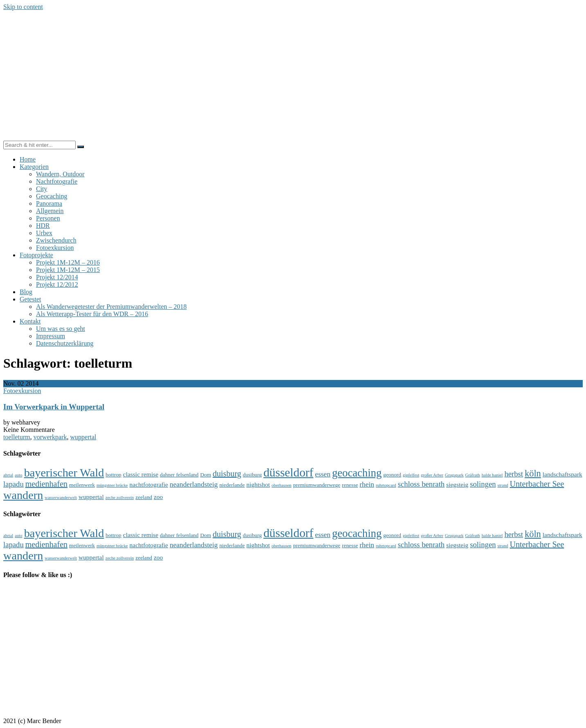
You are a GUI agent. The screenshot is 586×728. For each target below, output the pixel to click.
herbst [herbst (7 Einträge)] (514, 474)
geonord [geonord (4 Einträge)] (392, 475)
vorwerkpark (50, 437)
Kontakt (30, 321)
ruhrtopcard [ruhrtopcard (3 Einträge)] (386, 485)
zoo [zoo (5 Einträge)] (158, 497)
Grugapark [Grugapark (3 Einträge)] (454, 475)
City (42, 189)
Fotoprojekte (36, 255)
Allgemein (50, 211)
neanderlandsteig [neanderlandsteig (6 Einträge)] (194, 484)
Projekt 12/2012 (57, 284)
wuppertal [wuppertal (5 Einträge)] (91, 497)
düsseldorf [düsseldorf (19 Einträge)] (288, 472)
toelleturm (17, 437)
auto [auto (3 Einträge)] (18, 475)
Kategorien (34, 167)
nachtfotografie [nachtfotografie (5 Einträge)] (149, 484)
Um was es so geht (61, 329)
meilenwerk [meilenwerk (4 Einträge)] (82, 485)
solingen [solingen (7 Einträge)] (483, 484)
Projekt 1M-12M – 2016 (68, 262)
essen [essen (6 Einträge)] (323, 474)
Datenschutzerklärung (65, 343)
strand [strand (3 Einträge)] (503, 485)
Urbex (44, 233)
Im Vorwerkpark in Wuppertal (54, 407)
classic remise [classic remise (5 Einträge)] (141, 474)
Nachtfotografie (57, 181)
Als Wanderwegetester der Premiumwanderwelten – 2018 (111, 307)
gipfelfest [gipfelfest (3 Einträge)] (411, 475)
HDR (43, 226)
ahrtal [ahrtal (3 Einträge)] (8, 475)
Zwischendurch (56, 240)
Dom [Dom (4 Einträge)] (205, 475)
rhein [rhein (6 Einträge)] (367, 484)
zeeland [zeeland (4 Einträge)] (144, 497)
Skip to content (23, 7)
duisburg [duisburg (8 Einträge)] (227, 474)
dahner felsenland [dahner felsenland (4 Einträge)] (179, 475)
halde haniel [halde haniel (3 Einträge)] (492, 475)
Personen (48, 218)
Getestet (30, 299)
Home (28, 159)
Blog (26, 292)
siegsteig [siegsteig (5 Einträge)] (457, 484)
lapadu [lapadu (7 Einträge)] (13, 484)
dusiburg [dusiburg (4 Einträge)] (252, 475)
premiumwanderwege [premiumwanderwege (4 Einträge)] (317, 485)
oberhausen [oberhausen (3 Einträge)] (282, 485)
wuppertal (83, 437)
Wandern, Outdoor (60, 174)
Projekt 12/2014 (57, 277)
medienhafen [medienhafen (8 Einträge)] (46, 484)
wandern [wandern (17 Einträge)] (23, 495)
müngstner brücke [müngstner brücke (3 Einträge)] (112, 485)
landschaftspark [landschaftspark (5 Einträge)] (562, 474)
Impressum (51, 336)
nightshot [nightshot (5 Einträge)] (258, 484)
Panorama (49, 203)
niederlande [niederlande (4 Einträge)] (232, 485)
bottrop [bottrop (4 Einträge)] (113, 475)
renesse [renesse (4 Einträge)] (350, 485)
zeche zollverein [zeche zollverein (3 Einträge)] (120, 498)
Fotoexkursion (55, 248)
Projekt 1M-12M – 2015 (68, 270)
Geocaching (52, 196)
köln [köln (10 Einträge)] (533, 473)
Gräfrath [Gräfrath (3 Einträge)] (473, 475)
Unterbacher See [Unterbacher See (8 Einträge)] (537, 484)
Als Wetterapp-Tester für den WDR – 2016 (92, 314)
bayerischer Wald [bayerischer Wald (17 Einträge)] (64, 473)
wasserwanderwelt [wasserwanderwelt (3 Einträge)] (61, 498)
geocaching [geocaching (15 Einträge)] (357, 473)
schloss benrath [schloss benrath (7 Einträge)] (421, 484)
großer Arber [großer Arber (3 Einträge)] (432, 475)
